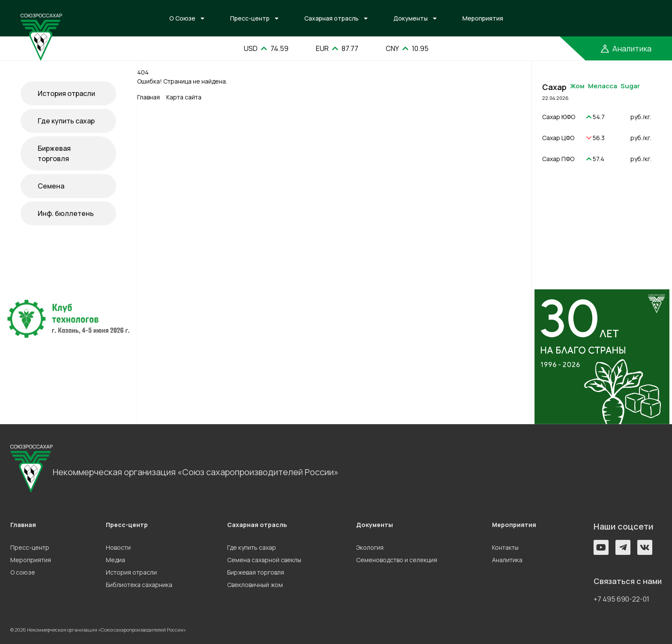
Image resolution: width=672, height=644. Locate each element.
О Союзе (182, 18)
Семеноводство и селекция (397, 560)
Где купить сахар (66, 121)
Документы (411, 18)
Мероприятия (483, 18)
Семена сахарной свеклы (264, 560)
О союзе (23, 572)
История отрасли (66, 93)
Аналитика (507, 560)
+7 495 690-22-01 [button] (621, 599)
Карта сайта (184, 97)
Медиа (115, 560)
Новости (118, 547)
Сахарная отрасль (331, 18)
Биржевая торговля (54, 153)
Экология (370, 547)
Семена (51, 186)
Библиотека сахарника (139, 585)
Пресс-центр (250, 18)
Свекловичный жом (255, 585)
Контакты (505, 547)
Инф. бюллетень (66, 213)
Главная (148, 97)
